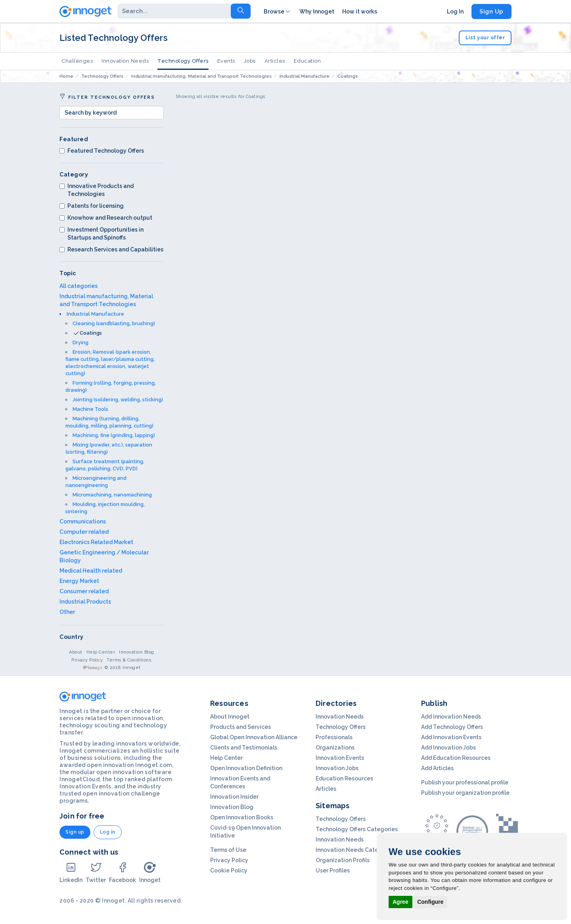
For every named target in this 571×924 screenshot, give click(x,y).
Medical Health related (91, 571)
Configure (430, 902)
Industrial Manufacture (95, 314)
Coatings (91, 333)
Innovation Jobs (337, 768)
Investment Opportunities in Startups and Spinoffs (102, 234)
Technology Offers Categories (357, 829)
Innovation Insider (234, 797)
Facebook (123, 872)
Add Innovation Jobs (448, 748)
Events (226, 61)
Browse (278, 12)
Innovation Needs (125, 61)
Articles (275, 61)
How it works (360, 12)
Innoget (150, 872)
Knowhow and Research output (106, 218)
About (76, 652)
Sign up (75, 832)
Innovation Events (340, 758)
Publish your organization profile (465, 793)
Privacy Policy (87, 660)
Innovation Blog (137, 652)
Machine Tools (90, 409)
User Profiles (333, 870)
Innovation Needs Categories (356, 850)
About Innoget (230, 717)
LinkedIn (71, 872)
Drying (80, 342)
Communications (83, 521)
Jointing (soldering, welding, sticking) (118, 400)
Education (308, 61)
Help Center (101, 652)
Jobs (250, 61)
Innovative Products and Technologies (97, 190)
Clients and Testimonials (244, 748)
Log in (108, 832)
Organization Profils (343, 860)
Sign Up (491, 12)
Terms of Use (228, 850)
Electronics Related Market (96, 542)
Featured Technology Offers (102, 151)
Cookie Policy (229, 870)
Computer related (84, 532)
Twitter (96, 872)
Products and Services (240, 727)
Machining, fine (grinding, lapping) (114, 435)
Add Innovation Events (451, 737)
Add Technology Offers (452, 727)
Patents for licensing (92, 206)
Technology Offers (183, 61)
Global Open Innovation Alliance (254, 737)
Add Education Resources (456, 758)
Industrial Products (85, 602)
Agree (400, 902)
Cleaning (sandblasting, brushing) (114, 323)
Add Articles (437, 768)
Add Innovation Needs (451, 717)
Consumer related (84, 591)
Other (67, 612)
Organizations (335, 748)
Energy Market (79, 581)
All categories (79, 286)
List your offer (485, 38)
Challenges (77, 61)
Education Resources (344, 778)
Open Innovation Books (242, 817)
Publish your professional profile (465, 782)
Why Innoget (317, 12)
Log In (455, 12)
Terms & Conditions (129, 660)
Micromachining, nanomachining (112, 495)
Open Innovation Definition (246, 768)
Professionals (334, 737)
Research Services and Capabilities (111, 249)
